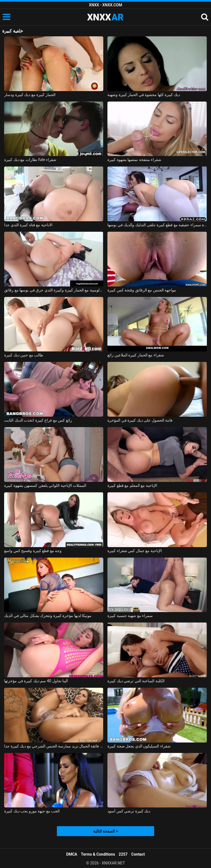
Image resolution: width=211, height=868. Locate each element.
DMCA (72, 854)
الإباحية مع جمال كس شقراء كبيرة (134, 551)
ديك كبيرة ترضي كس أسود (129, 811)
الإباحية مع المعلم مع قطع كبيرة (132, 485)
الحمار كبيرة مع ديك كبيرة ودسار (30, 95)
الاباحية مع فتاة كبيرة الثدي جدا (28, 225)
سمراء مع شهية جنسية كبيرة (130, 616)
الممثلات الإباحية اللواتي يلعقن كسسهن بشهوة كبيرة (45, 485)
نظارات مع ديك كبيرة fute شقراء (30, 160)
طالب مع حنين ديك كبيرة (24, 355)
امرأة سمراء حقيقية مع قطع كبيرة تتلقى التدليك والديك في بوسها (157, 225)
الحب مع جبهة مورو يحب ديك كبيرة (32, 811)
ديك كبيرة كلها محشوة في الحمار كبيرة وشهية (144, 95)
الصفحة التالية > (105, 831)
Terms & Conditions (98, 854)
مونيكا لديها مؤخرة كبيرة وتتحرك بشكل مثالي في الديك (48, 616)
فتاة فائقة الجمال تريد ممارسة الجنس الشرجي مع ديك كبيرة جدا (54, 746)
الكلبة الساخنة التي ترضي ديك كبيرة (136, 681)
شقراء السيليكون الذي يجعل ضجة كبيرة (139, 746)
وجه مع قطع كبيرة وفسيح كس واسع (33, 551)
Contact (138, 854)
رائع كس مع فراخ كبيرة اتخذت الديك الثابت (38, 420)
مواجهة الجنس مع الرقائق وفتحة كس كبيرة (142, 290)
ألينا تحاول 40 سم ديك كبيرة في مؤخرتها (36, 681)
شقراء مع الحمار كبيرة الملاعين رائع (136, 355)
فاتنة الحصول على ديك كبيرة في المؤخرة (140, 420)
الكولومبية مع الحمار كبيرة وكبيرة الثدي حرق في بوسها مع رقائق (54, 290)
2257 (123, 854)
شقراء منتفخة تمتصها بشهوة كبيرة (134, 160)
